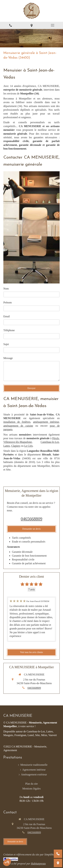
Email (7, 316)
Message (8, 358)
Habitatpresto (38, 864)
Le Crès (28, 446)
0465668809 (32, 519)
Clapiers (16, 446)
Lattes (7, 446)
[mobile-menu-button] (52, 25)
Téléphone (9, 330)
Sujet (6, 344)
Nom (6, 289)
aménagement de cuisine (18, 426)
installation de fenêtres (17, 422)
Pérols (56, 438)
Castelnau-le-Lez (50, 442)
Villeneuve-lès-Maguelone (18, 442)
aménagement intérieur (46, 422)
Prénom (8, 302)
